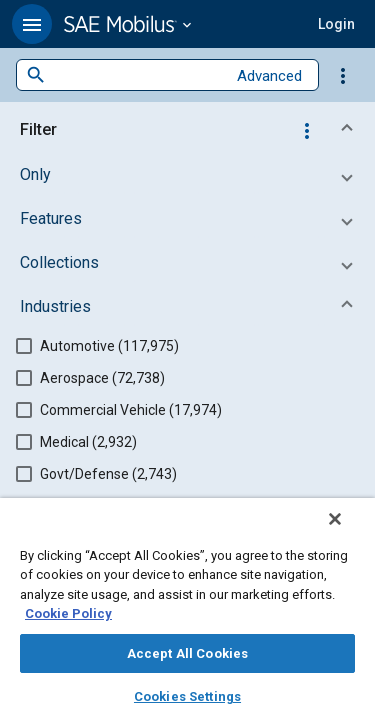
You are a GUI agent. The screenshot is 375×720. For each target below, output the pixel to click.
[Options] (343, 75)
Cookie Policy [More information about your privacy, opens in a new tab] (68, 613)
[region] (187, 615)
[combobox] (136, 75)
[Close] (349, 532)
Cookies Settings (187, 696)
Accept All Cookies (187, 653)
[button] (32, 24)
